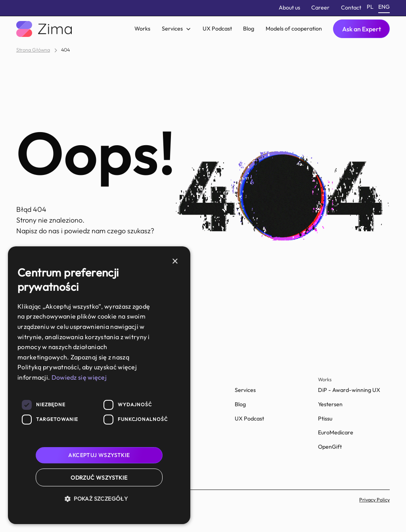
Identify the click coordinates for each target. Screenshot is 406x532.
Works (142, 29)
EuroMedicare (336, 432)
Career (320, 8)
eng (384, 7)
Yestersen (330, 404)
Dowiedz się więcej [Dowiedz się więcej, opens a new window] (79, 377)
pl (370, 7)
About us (289, 8)
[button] (176, 29)
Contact (351, 8)
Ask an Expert (362, 29)
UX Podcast (217, 29)
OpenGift (330, 447)
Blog (249, 29)
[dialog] (99, 385)
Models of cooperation (294, 29)
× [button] (175, 262)
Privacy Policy (374, 500)
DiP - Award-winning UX (349, 390)
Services (245, 390)
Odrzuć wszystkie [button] (99, 478)
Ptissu (325, 419)
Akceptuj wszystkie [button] (99, 455)
